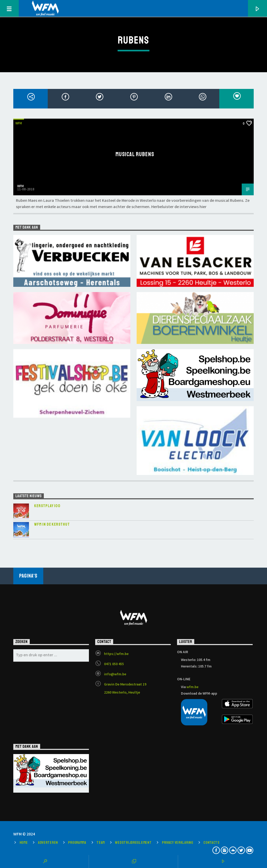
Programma (77, 842)
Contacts (211, 842)
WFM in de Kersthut (52, 524)
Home (24, 842)
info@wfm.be (115, 675)
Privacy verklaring (178, 842)
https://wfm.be (116, 654)
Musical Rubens (135, 154)
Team (101, 842)
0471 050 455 (114, 664)
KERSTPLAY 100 (47, 506)
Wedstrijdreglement (133, 842)
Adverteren (48, 842)
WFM (19, 124)
